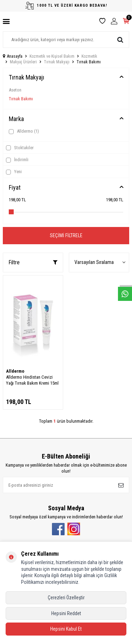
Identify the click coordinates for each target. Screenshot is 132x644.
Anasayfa (13, 56)
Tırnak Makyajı (57, 62)
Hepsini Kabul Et (66, 629)
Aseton (15, 90)
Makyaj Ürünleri (23, 62)
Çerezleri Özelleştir (66, 598)
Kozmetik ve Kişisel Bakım (52, 56)
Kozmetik (89, 56)
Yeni (14, 172)
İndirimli (17, 160)
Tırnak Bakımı (21, 99)
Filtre (33, 262)
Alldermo (24, 131)
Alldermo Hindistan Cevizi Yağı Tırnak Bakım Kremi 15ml (32, 380)
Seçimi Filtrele (66, 235)
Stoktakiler (20, 148)
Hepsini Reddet (66, 613)
